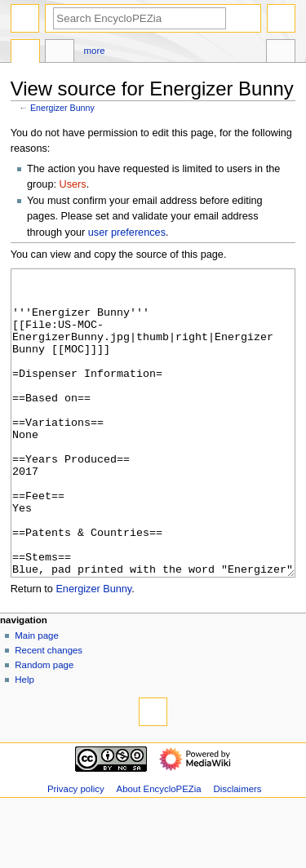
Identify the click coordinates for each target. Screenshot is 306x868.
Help (24, 741)
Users (73, 184)
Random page (44, 726)
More (95, 51)
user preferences (127, 232)
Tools (281, 53)
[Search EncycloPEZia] (140, 18)
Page (25, 53)
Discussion (60, 53)
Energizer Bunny (62, 108)
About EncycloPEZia (159, 850)
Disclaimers (238, 850)
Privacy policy (76, 850)
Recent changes (49, 711)
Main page (37, 697)
